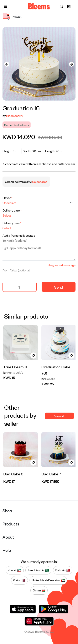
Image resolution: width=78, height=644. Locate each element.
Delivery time (12, 223)
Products (11, 524)
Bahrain (63, 570)
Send (59, 287)
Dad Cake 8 (13, 474)
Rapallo (48, 379)
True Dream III (15, 367)
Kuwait (15, 570)
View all (59, 416)
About (8, 537)
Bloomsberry (15, 116)
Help (7, 550)
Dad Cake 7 (51, 474)
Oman (39, 590)
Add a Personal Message (19, 235)
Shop (7, 510)
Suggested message (62, 265)
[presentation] (7, 64)
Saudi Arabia (38, 570)
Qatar (19, 580)
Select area (40, 181)
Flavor (7, 198)
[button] (5, 6)
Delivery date (12, 210)
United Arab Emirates (48, 580)
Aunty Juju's (13, 372)
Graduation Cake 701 (56, 370)
